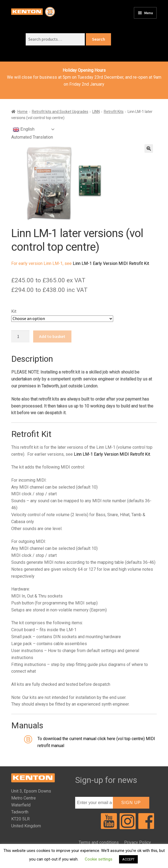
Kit (14, 311)
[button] (149, 149)
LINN (96, 112)
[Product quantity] (20, 337)
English (24, 130)
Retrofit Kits (114, 112)
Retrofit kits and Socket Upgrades (60, 112)
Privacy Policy (138, 842)
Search (99, 39)
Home (22, 112)
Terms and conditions (99, 842)
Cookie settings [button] (99, 859)
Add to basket (52, 336)
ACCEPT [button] (128, 859)
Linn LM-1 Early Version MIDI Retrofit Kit (111, 263)
